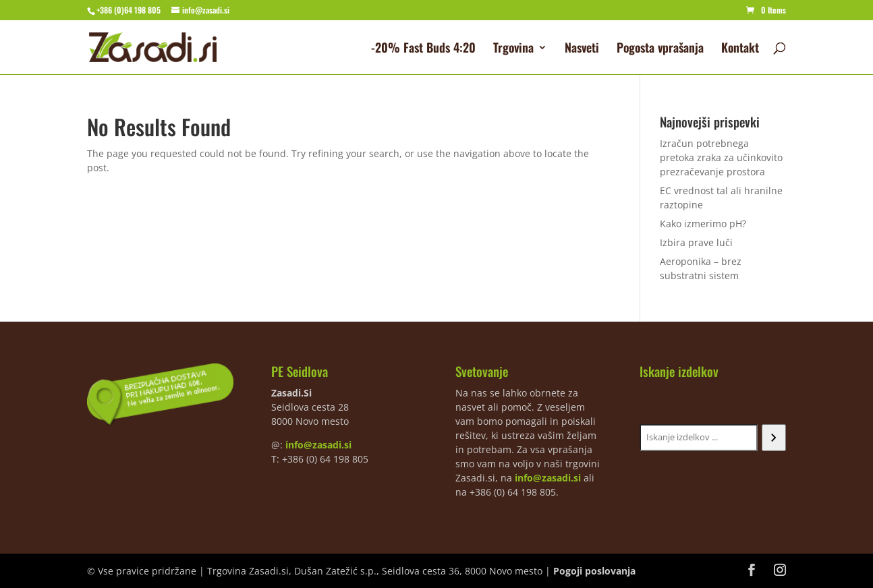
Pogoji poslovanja (594, 571)
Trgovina (513, 49)
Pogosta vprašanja (660, 49)
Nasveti (582, 49)
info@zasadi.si (318, 445)
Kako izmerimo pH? (703, 224)
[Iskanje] (773, 438)
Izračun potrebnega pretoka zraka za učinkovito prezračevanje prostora (721, 157)
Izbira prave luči (696, 242)
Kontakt (740, 49)
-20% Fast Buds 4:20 (423, 49)
